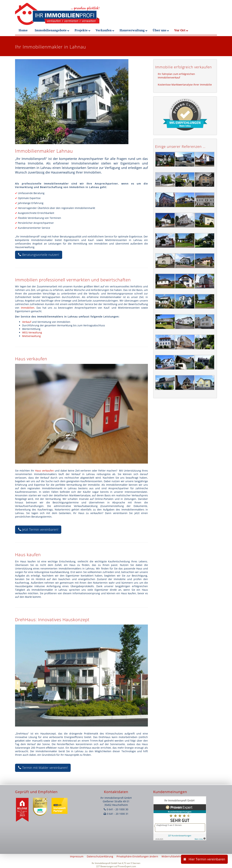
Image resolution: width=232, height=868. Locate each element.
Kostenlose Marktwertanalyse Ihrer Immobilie (185, 85)
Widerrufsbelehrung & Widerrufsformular (186, 856)
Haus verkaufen (44, 471)
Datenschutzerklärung (100, 856)
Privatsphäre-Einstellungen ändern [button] (137, 856)
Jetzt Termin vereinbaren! (38, 529)
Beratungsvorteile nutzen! (39, 255)
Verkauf (27, 322)
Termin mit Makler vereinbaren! (43, 768)
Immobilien (28, 308)
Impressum (77, 856)
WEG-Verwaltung (32, 332)
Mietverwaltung (31, 336)
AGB (217, 856)
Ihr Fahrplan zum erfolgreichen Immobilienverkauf (176, 76)
